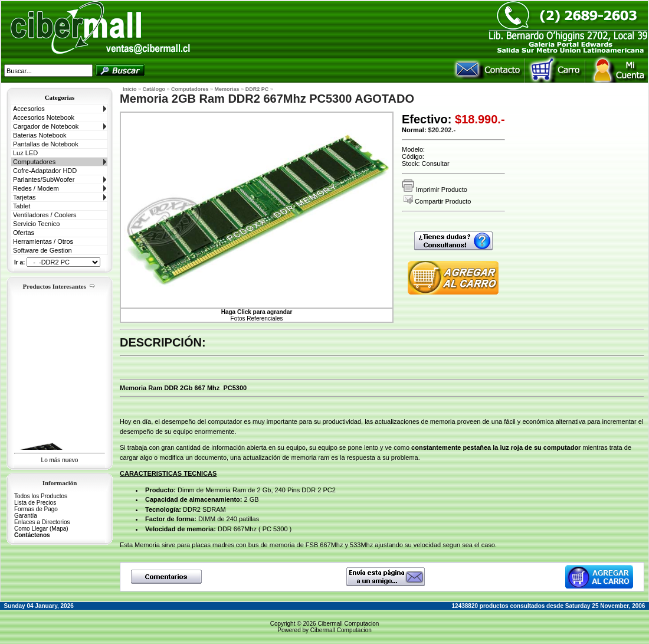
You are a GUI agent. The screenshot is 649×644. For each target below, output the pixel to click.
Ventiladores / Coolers (45, 215)
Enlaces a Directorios (42, 522)
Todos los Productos (41, 496)
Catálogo (154, 89)
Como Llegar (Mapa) (41, 529)
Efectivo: (427, 119)
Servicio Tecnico (36, 224)
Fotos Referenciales (257, 315)
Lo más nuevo (60, 460)
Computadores (34, 162)
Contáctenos (32, 535)
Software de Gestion (42, 250)
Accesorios (29, 109)
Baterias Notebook (40, 135)
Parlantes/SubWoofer (44, 179)
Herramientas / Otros (43, 241)
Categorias (60, 97)
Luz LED (25, 153)
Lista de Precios (35, 503)
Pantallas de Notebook (46, 144)
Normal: (414, 130)
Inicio (130, 89)
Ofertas (24, 233)
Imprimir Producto (435, 189)
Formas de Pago (36, 509)
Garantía (26, 516)
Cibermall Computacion (348, 624)
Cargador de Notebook (46, 126)
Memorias (227, 89)
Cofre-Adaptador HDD (45, 171)
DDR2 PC (257, 89)
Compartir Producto (437, 201)
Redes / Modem (36, 188)
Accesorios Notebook (44, 117)
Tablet (22, 206)
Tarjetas (24, 197)
